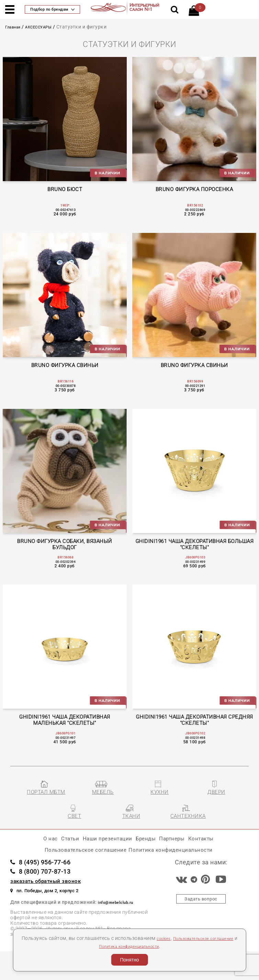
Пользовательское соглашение (72, 876)
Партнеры (185, 861)
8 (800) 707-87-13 (49, 899)
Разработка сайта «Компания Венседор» (200, 972)
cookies (174, 938)
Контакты (223, 861)
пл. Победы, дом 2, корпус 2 (55, 918)
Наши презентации (100, 861)
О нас (26, 861)
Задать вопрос (201, 928)
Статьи (52, 861)
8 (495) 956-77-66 (49, 890)
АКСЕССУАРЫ (46, 27)
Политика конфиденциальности (146, 946)
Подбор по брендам (52, 9)
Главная (15, 27)
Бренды (150, 861)
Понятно (129, 960)
